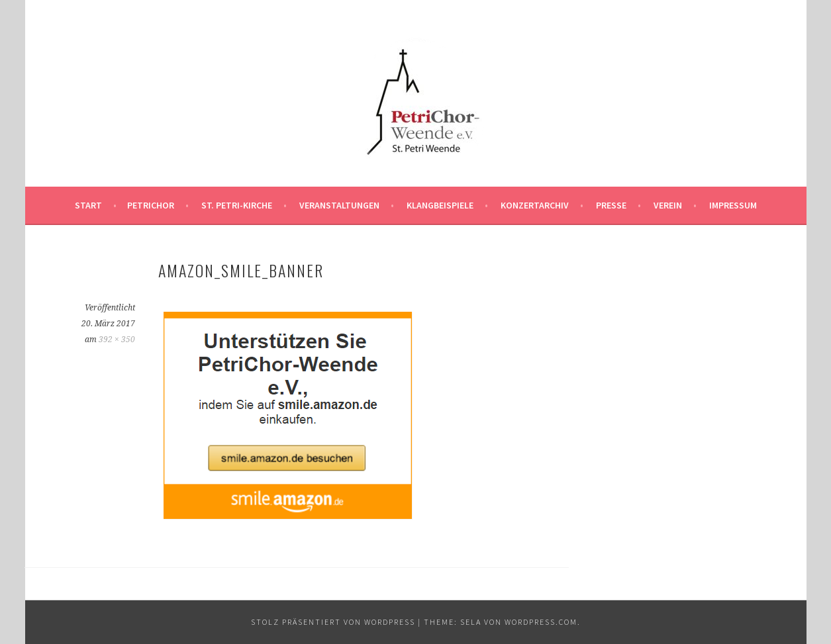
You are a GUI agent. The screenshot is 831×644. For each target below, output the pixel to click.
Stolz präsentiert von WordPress (333, 622)
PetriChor (151, 205)
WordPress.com (541, 622)
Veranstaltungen (339, 205)
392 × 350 (117, 340)
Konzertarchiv (535, 205)
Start (88, 205)
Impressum (733, 205)
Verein (668, 205)
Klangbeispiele (440, 205)
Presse (611, 205)
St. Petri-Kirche (237, 205)
